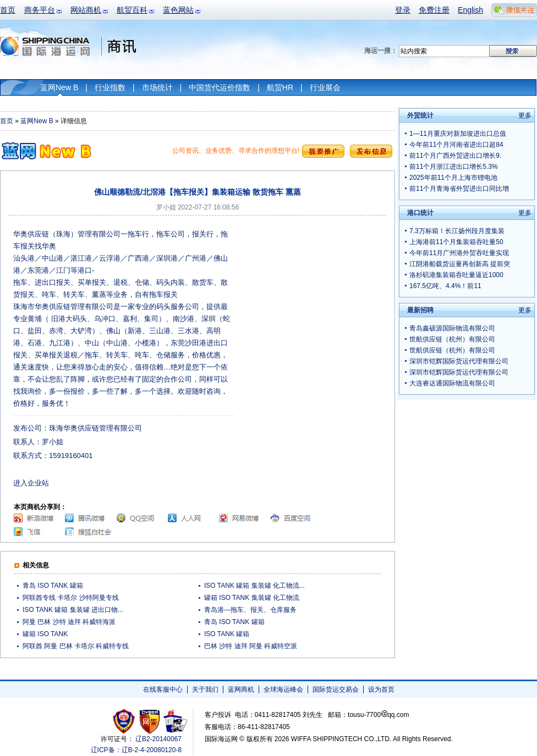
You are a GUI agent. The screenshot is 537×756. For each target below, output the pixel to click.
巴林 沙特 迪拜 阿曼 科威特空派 (251, 646)
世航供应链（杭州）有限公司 (452, 339)
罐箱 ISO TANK (45, 634)
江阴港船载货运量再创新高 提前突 (460, 264)
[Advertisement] (298, 269)
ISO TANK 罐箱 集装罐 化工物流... (254, 586)
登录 (403, 10)
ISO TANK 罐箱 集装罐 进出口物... (73, 610)
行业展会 (325, 87)
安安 (175, 721)
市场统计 (157, 87)
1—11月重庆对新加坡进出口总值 (458, 134)
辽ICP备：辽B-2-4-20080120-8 (136, 750)
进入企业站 (31, 483)
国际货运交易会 (336, 689)
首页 (8, 10)
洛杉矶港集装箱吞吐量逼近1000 (456, 275)
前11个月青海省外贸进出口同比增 (459, 189)
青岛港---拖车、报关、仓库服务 (250, 610)
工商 (125, 721)
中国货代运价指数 (220, 87)
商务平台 (40, 10)
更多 (525, 115)
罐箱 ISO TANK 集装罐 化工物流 (252, 598)
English (470, 10)
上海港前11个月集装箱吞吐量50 (456, 242)
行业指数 (110, 87)
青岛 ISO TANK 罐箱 (53, 586)
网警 (150, 721)
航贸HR (280, 87)
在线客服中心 (163, 689)
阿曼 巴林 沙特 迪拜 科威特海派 (69, 622)
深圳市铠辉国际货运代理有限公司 (459, 361)
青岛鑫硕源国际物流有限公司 (452, 328)
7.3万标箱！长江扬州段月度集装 (457, 231)
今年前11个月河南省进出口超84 (456, 145)
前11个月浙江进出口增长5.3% (454, 167)
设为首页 (381, 689)
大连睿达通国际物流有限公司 (452, 383)
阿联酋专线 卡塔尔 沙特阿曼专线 (71, 598)
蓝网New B (59, 87)
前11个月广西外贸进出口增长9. (455, 156)
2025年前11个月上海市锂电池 (453, 178)
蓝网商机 (241, 689)
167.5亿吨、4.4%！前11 (445, 286)
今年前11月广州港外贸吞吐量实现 (459, 253)
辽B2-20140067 (158, 739)
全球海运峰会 (283, 689)
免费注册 (434, 10)
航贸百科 (132, 10)
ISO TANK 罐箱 (227, 634)
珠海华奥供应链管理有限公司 (95, 428)
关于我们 (205, 689)
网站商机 (86, 10)
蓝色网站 (178, 10)
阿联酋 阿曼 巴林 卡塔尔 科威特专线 (76, 646)
